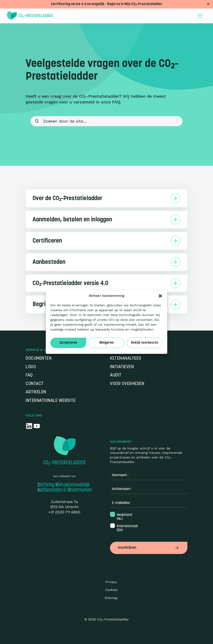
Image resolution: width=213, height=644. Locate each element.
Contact (35, 384)
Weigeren (106, 343)
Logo (31, 367)
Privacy (111, 582)
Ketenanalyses (126, 359)
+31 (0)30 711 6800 (64, 512)
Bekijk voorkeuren (145, 343)
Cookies (111, 590)
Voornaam (121, 475)
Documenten (39, 359)
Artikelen (36, 392)
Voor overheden (127, 384)
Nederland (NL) (124, 517)
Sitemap (111, 598)
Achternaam (122, 489)
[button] (160, 296)
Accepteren (68, 343)
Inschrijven (149, 548)
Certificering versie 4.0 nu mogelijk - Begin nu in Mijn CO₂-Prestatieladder (106, 4)
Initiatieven (122, 367)
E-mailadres (122, 503)
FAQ (29, 375)
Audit (116, 375)
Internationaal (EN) (127, 528)
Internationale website (51, 401)
